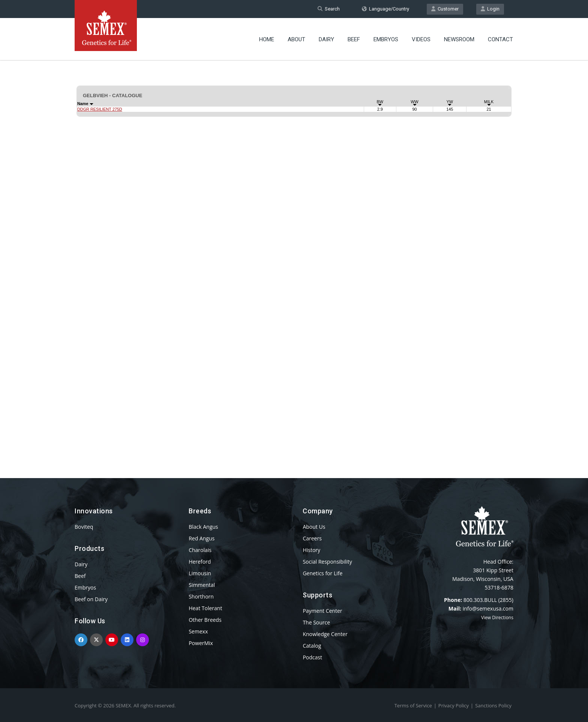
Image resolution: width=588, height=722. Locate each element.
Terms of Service (413, 705)
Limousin (200, 573)
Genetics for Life (322, 573)
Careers (312, 538)
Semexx (198, 631)
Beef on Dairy (91, 599)
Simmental (202, 585)
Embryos (386, 39)
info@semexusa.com (488, 608)
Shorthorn (201, 596)
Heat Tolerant (205, 608)
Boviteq (84, 527)
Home (267, 39)
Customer (445, 9)
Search (329, 9)
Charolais (200, 550)
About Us (314, 527)
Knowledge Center (325, 634)
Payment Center (322, 611)
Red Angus (202, 538)
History (311, 550)
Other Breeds (205, 620)
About (296, 39)
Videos (421, 39)
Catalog (312, 646)
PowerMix (201, 643)
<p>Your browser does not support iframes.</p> (294, 254)
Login (490, 9)
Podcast (312, 657)
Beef (354, 39)
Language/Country (385, 9)
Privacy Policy (454, 705)
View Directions (497, 617)
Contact (500, 39)
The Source (316, 622)
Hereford (200, 562)
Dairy (326, 39)
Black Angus (203, 527)
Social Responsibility (327, 562)
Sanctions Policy (493, 705)
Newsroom (459, 39)
